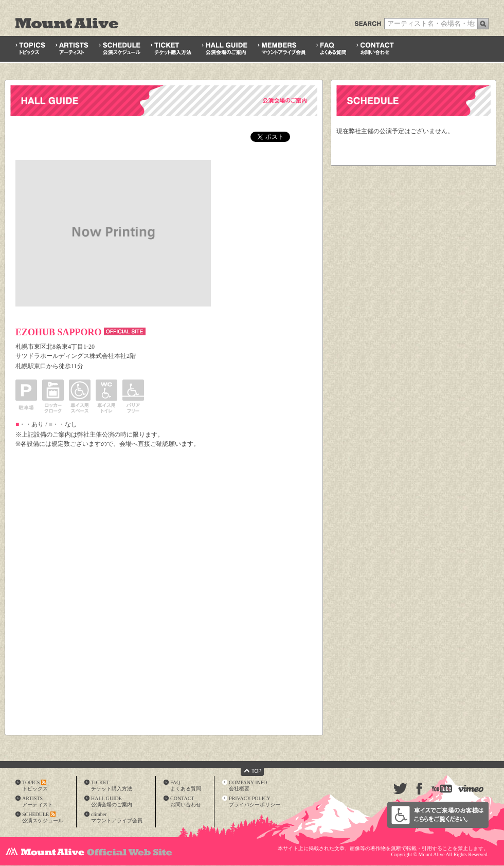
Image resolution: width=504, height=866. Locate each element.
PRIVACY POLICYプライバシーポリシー (255, 801)
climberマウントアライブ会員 (117, 817)
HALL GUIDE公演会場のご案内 (112, 801)
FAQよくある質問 (186, 786)
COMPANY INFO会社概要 (248, 786)
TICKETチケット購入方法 (112, 786)
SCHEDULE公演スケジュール (43, 817)
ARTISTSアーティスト (38, 801)
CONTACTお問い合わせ (186, 801)
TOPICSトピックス (35, 786)
